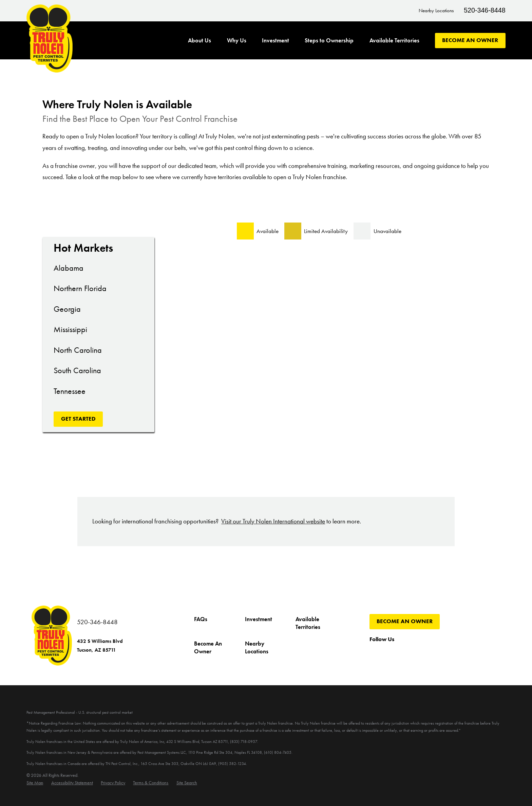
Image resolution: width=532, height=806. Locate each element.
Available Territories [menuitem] (394, 41)
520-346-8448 (485, 10)
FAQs (201, 619)
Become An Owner (470, 40)
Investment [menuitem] (275, 41)
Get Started (78, 419)
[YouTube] (406, 653)
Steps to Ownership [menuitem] (329, 41)
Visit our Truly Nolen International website (273, 521)
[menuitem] (35, 783)
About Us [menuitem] (199, 41)
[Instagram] (423, 653)
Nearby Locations (436, 11)
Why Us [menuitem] (237, 41)
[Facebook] (373, 653)
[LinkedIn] (455, 653)
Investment (259, 619)
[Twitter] (390, 653)
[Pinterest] (439, 653)
